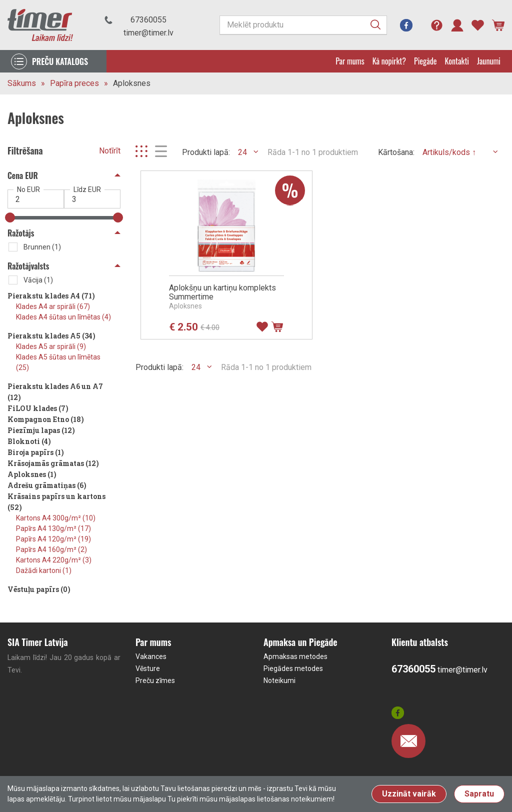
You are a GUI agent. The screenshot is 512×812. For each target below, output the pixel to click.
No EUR (28, 189)
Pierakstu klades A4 (51, 296)
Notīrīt (110, 151)
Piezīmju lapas (41, 430)
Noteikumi (279, 680)
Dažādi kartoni (44, 570)
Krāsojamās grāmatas (53, 463)
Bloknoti (29, 441)
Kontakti (457, 61)
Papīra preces (74, 83)
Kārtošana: (396, 152)
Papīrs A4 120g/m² (53, 539)
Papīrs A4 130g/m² (53, 528)
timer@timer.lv (148, 33)
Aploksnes (132, 83)
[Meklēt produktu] (303, 25)
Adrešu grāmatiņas (47, 485)
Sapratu (479, 794)
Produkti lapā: (206, 152)
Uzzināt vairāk (409, 794)
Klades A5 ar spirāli (51, 346)
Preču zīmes (155, 680)
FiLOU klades (38, 408)
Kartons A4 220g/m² (54, 560)
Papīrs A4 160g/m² (51, 549)
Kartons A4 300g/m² (56, 518)
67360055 (148, 20)
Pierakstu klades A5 (51, 336)
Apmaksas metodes (295, 656)
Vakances (151, 656)
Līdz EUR (87, 189)
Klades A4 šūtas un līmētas (63, 317)
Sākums (22, 83)
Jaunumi (489, 61)
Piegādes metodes (293, 668)
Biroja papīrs (36, 452)
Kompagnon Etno (46, 419)
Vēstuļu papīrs (39, 589)
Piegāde (425, 61)
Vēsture (148, 668)
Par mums (350, 61)
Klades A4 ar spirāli (53, 306)
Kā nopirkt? (389, 61)
